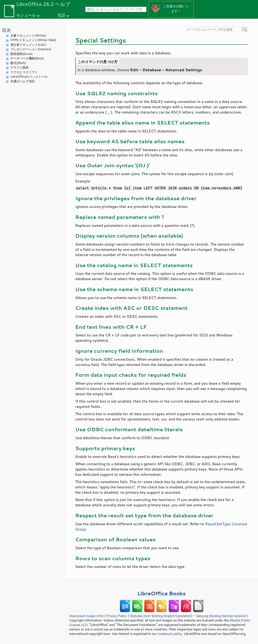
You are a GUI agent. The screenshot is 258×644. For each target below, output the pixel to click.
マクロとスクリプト (24, 72)
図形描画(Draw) (21, 54)
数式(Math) (18, 63)
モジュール (26, 15)
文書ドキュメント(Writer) (28, 35)
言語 (61, 15)
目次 (7, 30)
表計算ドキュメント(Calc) (28, 45)
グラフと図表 (20, 67)
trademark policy (170, 634)
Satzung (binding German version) (221, 616)
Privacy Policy (117, 616)
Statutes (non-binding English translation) (161, 616)
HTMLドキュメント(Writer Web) (33, 40)
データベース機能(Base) (27, 58)
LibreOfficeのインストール (29, 77)
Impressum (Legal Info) (86, 616)
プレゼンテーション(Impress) (31, 49)
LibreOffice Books (162, 593)
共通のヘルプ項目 (23, 81)
